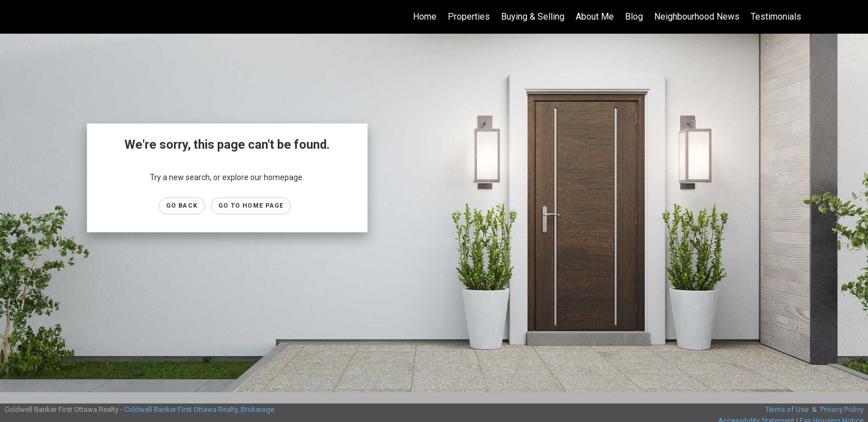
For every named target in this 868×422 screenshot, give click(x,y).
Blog (634, 17)
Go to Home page (251, 206)
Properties (469, 17)
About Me (595, 17)
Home (425, 17)
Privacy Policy (842, 409)
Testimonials (776, 17)
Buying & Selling (533, 17)
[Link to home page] (14, 17)
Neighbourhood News (697, 17)
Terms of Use (787, 409)
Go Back (182, 206)
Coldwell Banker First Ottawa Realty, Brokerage (199, 409)
